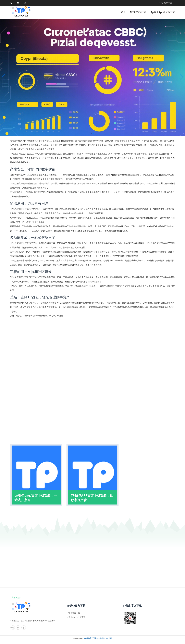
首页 (123, 12)
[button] (182, 77)
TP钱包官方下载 (166, 3)
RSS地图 (100, 638)
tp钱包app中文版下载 (163, 12)
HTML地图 (108, 638)
